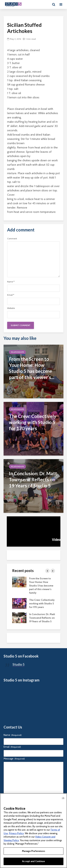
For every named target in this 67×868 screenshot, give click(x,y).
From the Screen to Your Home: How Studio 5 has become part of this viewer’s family (41, 586)
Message (14, 759)
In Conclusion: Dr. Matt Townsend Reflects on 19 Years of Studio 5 (42, 618)
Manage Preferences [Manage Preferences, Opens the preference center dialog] (33, 851)
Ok (63, 798)
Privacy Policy (16, 833)
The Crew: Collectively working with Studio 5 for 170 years (42, 603)
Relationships (17, 352)
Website (11, 308)
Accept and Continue (33, 861)
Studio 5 (18, 664)
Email (11, 295)
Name (11, 282)
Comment (12, 239)
